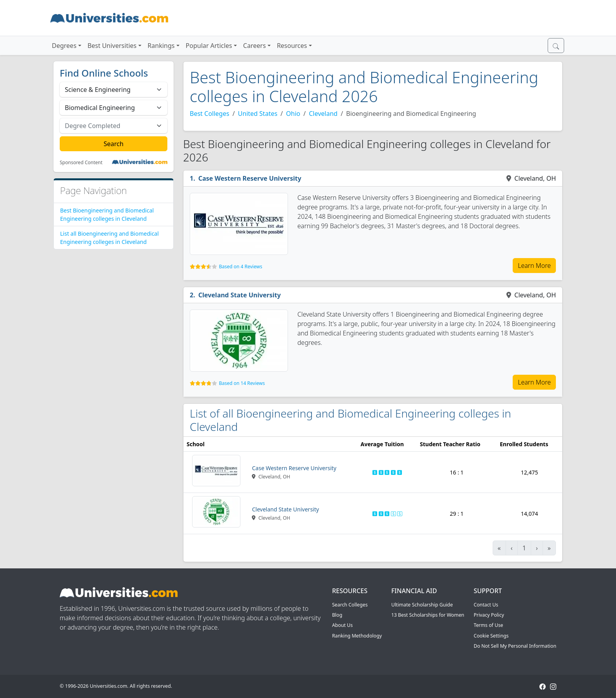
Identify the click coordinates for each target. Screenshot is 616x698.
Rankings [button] (161, 46)
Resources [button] (292, 46)
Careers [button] (255, 46)
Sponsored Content (81, 163)
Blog (337, 615)
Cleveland (323, 114)
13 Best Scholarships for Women (428, 615)
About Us (342, 625)
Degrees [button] (64, 46)
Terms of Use (489, 625)
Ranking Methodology (357, 636)
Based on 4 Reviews (240, 267)
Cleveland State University (240, 295)
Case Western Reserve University (250, 178)
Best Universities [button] (112, 46)
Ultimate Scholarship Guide (422, 605)
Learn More (534, 266)
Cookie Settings (491, 636)
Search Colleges (350, 605)
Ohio (293, 114)
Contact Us (486, 605)
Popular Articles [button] (209, 46)
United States (258, 114)
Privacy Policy (489, 615)
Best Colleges (210, 114)
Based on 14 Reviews (242, 383)
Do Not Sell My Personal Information (515, 646)
